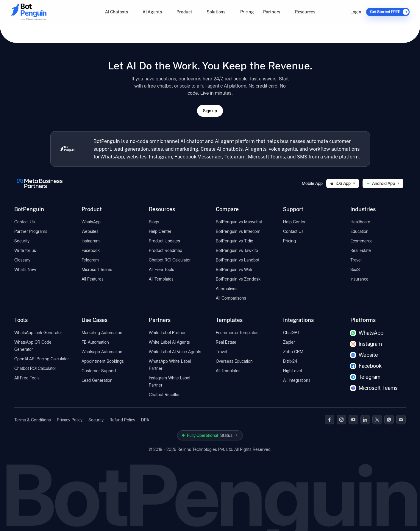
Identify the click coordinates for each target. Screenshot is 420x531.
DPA (145, 420)
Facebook (91, 250)
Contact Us (25, 222)
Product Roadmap (165, 250)
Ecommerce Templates (237, 333)
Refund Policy (122, 420)
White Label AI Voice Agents (175, 352)
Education (359, 231)
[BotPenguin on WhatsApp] (389, 420)
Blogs (154, 222)
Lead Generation (97, 380)
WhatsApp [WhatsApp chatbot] (367, 333)
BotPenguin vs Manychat (239, 222)
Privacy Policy (70, 420)
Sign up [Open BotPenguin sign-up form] (210, 111)
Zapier (289, 342)
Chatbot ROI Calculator (170, 260)
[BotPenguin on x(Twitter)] (377, 420)
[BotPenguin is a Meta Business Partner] (40, 183)
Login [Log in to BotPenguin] (356, 12)
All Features (93, 279)
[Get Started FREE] (388, 12)
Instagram (91, 241)
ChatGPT (292, 333)
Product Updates (164, 241)
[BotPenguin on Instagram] (341, 420)
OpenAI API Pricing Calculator (42, 359)
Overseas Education (234, 361)
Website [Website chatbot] (364, 355)
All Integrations (297, 380)
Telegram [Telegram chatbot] (365, 377)
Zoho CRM (293, 352)
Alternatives (227, 288)
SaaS (355, 269)
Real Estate (361, 250)
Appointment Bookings (103, 361)
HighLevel (292, 371)
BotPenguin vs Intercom (238, 231)
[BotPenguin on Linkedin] (365, 420)
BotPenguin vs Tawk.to (237, 250)
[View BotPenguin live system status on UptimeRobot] (210, 435)
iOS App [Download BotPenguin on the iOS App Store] (343, 183)
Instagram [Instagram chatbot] (366, 344)
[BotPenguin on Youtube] (353, 420)
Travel (356, 260)
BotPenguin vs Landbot (238, 260)
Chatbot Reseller (164, 394)
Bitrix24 (290, 361)
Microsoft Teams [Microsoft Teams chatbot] (374, 388)
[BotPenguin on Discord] (401, 420)
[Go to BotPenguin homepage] (43, 12)
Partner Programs (31, 231)
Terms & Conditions (33, 420)
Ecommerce (362, 241)
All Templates (161, 279)
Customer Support (99, 371)
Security (22, 241)
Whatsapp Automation (102, 352)
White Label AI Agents (169, 342)
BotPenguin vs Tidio (235, 241)
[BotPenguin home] (67, 149)
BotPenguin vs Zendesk (238, 279)
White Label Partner (167, 333)
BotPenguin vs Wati (234, 269)
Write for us (25, 250)
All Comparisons (231, 298)
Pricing (247, 12)
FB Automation (95, 342)
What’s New (25, 269)
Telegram (90, 260)
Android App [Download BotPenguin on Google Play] (383, 183)
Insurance (359, 279)
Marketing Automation (102, 333)
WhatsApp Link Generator (38, 333)
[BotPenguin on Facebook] (330, 420)
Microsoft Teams (97, 269)
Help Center (160, 231)
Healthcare (360, 222)
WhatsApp (91, 222)
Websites (90, 231)
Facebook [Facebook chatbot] (366, 366)
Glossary (22, 260)
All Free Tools (161, 269)
